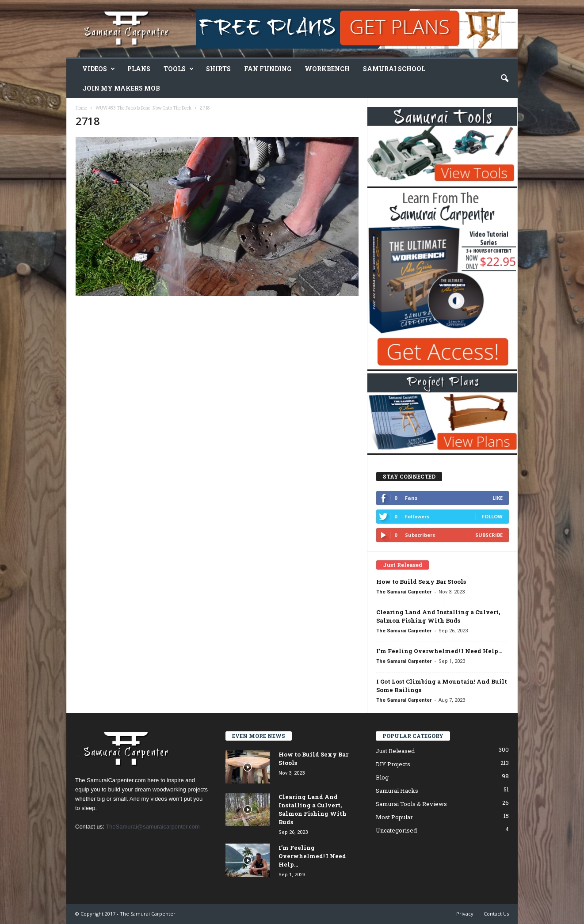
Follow (492, 516)
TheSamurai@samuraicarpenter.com (153, 827)
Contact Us (496, 914)
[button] (504, 79)
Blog (382, 777)
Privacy (465, 914)
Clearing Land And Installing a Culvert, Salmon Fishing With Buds (438, 616)
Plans (139, 69)
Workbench (327, 69)
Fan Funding (268, 69)
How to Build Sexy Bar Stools (421, 582)
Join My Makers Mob (121, 88)
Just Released (395, 751)
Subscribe (489, 535)
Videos (99, 69)
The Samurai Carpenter (404, 592)
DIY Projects (393, 764)
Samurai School (394, 69)
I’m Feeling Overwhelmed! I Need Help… (439, 651)
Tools (179, 69)
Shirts (218, 69)
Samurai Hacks (397, 791)
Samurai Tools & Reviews (411, 804)
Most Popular (394, 817)
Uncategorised (396, 830)
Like (498, 498)
